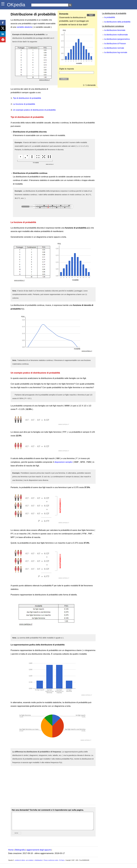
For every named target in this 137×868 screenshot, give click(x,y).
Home (11, 853)
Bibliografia (20, 853)
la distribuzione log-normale (116, 52)
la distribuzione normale (114, 48)
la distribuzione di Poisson (115, 44)
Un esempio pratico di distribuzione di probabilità (34, 110)
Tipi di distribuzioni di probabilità (27, 98)
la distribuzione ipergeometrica (117, 39)
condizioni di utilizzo (20, 864)
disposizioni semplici (63, 462)
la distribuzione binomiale (115, 30)
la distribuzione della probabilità (117, 22)
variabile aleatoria (24, 27)
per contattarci (30, 864)
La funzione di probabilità (24, 104)
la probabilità (110, 17)
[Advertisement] (53, 785)
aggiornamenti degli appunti (39, 853)
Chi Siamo (62, 864)
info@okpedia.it (39, 864)
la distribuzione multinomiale (116, 35)
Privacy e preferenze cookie (51, 864)
